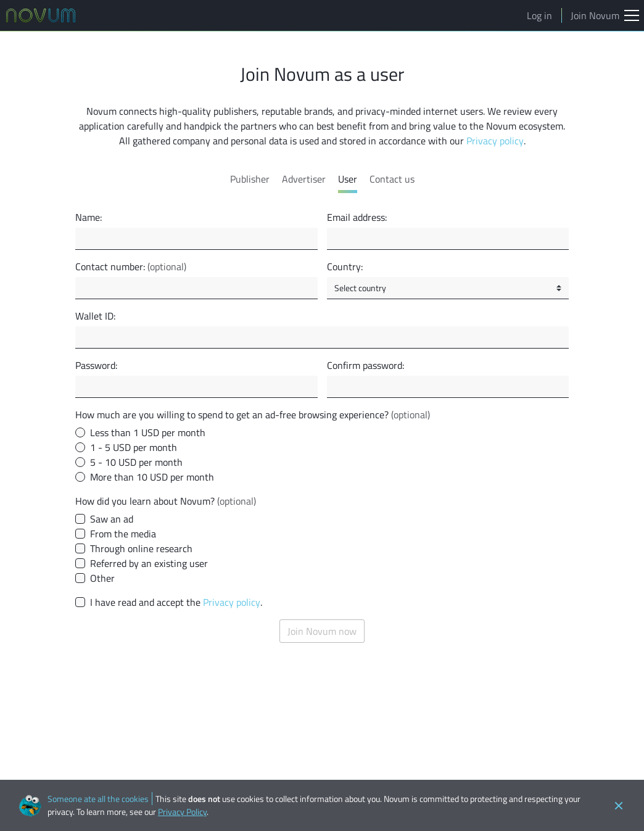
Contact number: (131, 267)
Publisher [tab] (250, 179)
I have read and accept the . (176, 602)
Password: (96, 365)
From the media (123, 534)
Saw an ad (112, 519)
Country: (345, 267)
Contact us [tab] (392, 179)
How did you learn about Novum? (166, 501)
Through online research (141, 548)
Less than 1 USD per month (148, 432)
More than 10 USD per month (152, 477)
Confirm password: (365, 365)
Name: (89, 217)
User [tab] (348, 179)
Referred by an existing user (149, 563)
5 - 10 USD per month (136, 462)
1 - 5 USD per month (134, 447)
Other (102, 578)
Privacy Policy (182, 812)
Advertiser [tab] (304, 179)
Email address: (357, 217)
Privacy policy (495, 141)
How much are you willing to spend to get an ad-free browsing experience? (253, 415)
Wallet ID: (95, 316)
